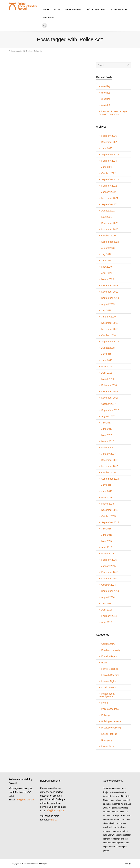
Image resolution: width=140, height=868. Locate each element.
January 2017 (109, 454)
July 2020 (106, 254)
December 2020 (110, 223)
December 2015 (110, 510)
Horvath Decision (110, 675)
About (57, 9)
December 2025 (110, 142)
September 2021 (110, 204)
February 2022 (109, 186)
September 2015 (110, 522)
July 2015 (106, 529)
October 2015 (109, 516)
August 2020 (108, 248)
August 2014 (108, 597)
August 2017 (108, 416)
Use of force (108, 746)
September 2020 (110, 242)
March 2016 (108, 504)
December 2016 (110, 460)
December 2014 (110, 572)
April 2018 (107, 373)
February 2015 (109, 560)
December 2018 (110, 323)
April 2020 (107, 273)
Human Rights (109, 681)
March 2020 (108, 279)
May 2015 (107, 541)
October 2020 (109, 236)
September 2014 (110, 591)
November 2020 (110, 229)
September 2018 (110, 342)
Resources (49, 18)
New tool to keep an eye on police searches (113, 113)
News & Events (73, 9)
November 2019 (110, 292)
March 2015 (108, 554)
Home (46, 9)
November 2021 (110, 198)
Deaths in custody (111, 650)
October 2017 (109, 404)
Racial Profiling (109, 734)
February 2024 (109, 161)
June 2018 (107, 360)
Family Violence (110, 669)
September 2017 (110, 410)
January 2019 (109, 317)
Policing (106, 715)
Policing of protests (111, 721)
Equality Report (110, 656)
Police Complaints (96, 9)
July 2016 (106, 485)
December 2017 (110, 391)
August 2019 (108, 304)
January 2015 (109, 566)
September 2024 (110, 155)
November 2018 (110, 329)
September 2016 (110, 479)
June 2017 (107, 429)
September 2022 (110, 179)
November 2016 (110, 466)
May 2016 (107, 497)
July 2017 (106, 423)
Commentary (108, 644)
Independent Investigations (107, 695)
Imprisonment (109, 688)
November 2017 (110, 398)
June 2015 (107, 535)
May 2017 (107, 435)
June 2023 (107, 167)
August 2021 (108, 211)
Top (127, 864)
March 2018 (108, 379)
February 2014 (109, 616)
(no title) (106, 86)
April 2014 (107, 610)
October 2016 (109, 473)
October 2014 (109, 585)
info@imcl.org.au (25, 800)
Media (105, 703)
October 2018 (109, 335)
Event (104, 663)
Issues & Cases (119, 9)
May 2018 (107, 367)
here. (54, 820)
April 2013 (107, 622)
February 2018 (109, 385)
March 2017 (108, 441)
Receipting (107, 740)
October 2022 (109, 173)
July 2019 (106, 310)
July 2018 (106, 354)
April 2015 (107, 547)
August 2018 (108, 348)
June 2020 (107, 261)
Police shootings (110, 709)
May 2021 (107, 217)
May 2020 (107, 267)
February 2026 (109, 136)
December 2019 (110, 285)
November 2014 (110, 578)
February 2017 (109, 448)
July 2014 (106, 603)
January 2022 (109, 192)
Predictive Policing (111, 728)
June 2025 (107, 148)
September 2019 (110, 298)
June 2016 (107, 491)
